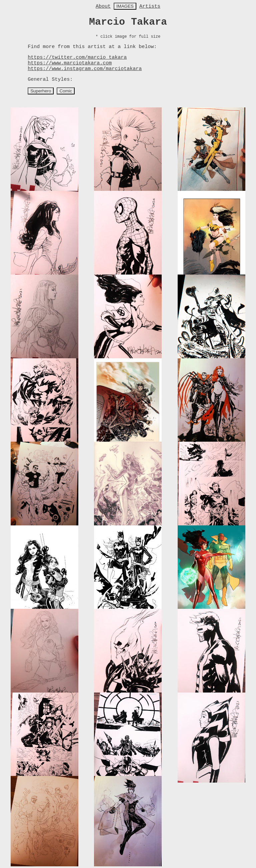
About (103, 7)
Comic (66, 91)
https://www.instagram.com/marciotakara (85, 69)
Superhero (41, 91)
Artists (150, 7)
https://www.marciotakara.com (70, 63)
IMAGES (125, 6)
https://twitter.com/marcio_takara (77, 58)
